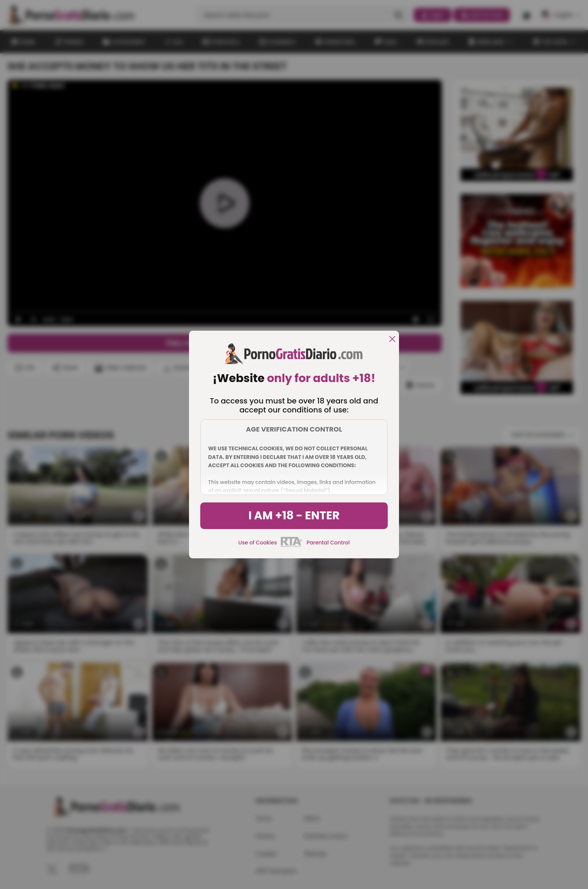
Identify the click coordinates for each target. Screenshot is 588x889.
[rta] (292, 546)
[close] (392, 340)
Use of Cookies (258, 543)
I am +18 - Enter (294, 516)
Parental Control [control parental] (328, 543)
